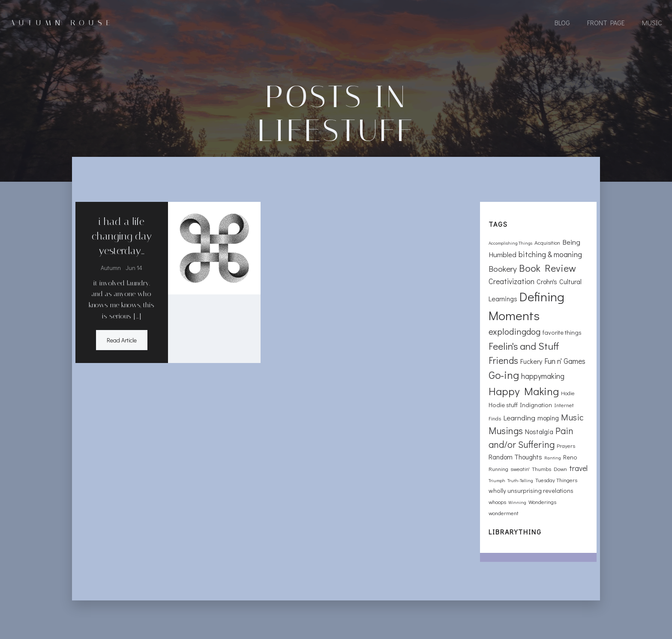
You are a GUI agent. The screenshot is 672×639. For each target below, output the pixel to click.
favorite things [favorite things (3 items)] (562, 332)
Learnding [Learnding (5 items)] (519, 418)
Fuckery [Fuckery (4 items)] (531, 361)
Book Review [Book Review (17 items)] (547, 268)
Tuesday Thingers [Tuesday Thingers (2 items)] (556, 480)
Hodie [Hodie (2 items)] (568, 393)
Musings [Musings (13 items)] (506, 430)
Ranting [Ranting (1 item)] (553, 458)
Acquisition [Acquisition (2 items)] (547, 242)
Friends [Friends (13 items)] (503, 360)
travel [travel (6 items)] (578, 468)
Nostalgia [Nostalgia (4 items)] (539, 431)
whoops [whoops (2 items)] (497, 502)
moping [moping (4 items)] (548, 418)
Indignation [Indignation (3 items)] (536, 405)
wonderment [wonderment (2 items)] (504, 513)
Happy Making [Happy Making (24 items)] (524, 391)
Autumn (111, 268)
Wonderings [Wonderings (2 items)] (542, 502)
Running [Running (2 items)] (498, 469)
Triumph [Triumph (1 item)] (497, 480)
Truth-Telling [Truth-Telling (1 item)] (520, 480)
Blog (562, 22)
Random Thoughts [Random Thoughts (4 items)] (515, 457)
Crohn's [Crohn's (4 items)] (547, 281)
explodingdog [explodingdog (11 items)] (514, 331)
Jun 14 (134, 268)
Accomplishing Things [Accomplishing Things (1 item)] (510, 243)
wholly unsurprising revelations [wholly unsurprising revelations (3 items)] (531, 490)
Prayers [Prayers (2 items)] (566, 445)
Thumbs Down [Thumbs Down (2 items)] (549, 469)
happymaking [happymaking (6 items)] (543, 376)
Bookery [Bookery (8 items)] (503, 268)
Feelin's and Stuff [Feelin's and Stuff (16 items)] (524, 346)
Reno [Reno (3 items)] (570, 457)
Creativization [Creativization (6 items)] (511, 281)
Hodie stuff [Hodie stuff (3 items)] (503, 405)
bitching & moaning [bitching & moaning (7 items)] (550, 254)
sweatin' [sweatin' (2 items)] (520, 469)
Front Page (606, 22)
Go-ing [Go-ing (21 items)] (504, 375)
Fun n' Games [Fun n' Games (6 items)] (565, 361)
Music (652, 22)
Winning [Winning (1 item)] (517, 502)
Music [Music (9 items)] (572, 417)
